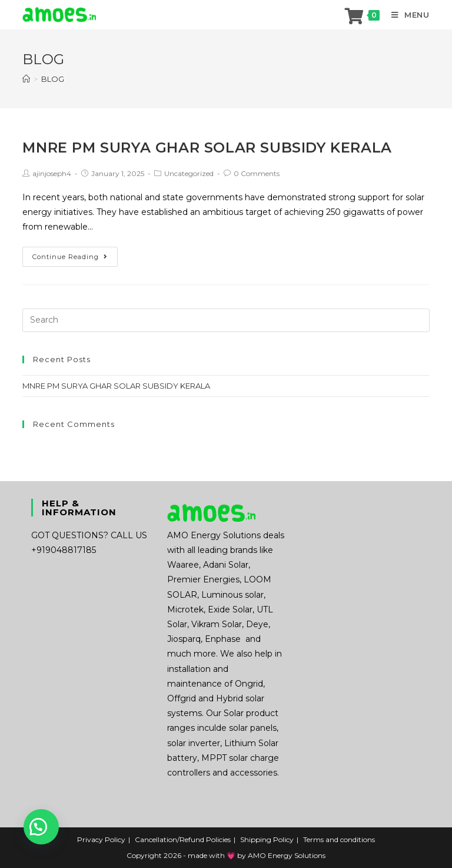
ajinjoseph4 (52, 173)
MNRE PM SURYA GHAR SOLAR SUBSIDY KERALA (207, 148)
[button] (41, 827)
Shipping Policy (267, 839)
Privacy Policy (101, 839)
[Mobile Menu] (406, 15)
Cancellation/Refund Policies (183, 839)
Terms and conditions (339, 839)
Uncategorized (189, 173)
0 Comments (257, 173)
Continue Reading (70, 257)
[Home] (26, 79)
